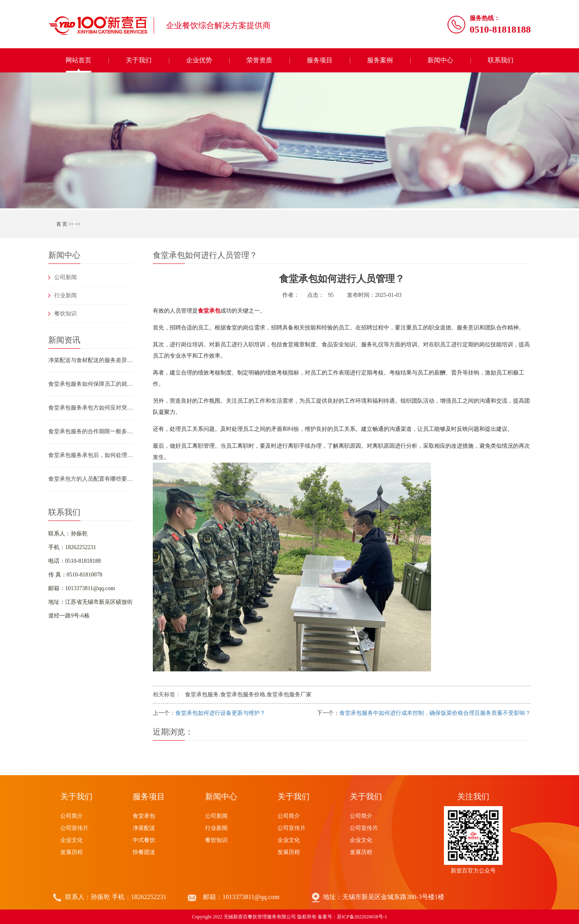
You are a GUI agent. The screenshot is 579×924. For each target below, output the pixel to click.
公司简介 (72, 816)
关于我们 (139, 60)
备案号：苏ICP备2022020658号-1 (352, 917)
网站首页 (78, 60)
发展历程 (72, 852)
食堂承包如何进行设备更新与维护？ (220, 713)
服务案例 (380, 60)
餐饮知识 (66, 314)
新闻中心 (440, 60)
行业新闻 (66, 295)
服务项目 (320, 60)
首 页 (62, 224)
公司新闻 (66, 277)
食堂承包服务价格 (243, 695)
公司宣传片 (74, 828)
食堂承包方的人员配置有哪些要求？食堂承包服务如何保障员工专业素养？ (90, 479)
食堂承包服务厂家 (289, 695)
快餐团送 (144, 852)
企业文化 (72, 840)
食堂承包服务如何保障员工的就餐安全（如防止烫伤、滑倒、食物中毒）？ (90, 384)
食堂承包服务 (202, 695)
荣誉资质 (259, 60)
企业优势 (199, 60)
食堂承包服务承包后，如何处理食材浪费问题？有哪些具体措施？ (90, 455)
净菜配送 (144, 828)
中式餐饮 (144, 840)
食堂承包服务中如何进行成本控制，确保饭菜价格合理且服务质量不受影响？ (435, 713)
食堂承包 (144, 816)
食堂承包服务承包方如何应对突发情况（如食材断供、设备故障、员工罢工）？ (90, 408)
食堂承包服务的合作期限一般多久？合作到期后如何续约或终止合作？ (90, 431)
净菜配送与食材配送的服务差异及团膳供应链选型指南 (90, 360)
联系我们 (501, 60)
